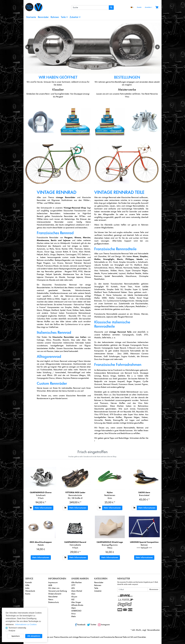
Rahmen (55, 17)
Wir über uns (54, 588)
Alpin (74, 608)
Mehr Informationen (43, 508)
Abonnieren (154, 589)
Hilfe (27, 585)
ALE (73, 600)
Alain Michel (77, 591)
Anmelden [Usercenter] (148, 7)
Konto (28, 594)
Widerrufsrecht (55, 594)
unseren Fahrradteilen (122, 94)
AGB (50, 585)
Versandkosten (153, 630)
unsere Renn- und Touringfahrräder (54, 94)
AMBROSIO (76, 611)
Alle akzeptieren (34, 636)
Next (157, 47)
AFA (73, 588)
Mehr (74, 617)
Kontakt (139, 7)
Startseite (31, 17)
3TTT (73, 585)
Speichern (16, 636)
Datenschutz (54, 602)
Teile (64, 17)
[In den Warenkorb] (31, 508)
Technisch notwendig (17, 628)
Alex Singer (76, 602)
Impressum (53, 583)
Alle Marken (77, 583)
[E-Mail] (133, 590)
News (51, 600)
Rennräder (43, 17)
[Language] (132, 7)
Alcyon (74, 597)
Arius (73, 614)
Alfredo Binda (77, 605)
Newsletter (53, 597)
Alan (73, 594)
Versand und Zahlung (58, 591)
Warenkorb (30, 591)
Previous (28, 47)
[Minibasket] (157, 7)
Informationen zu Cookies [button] (26, 624)
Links (27, 588)
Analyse (12, 631)
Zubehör (75, 17)
